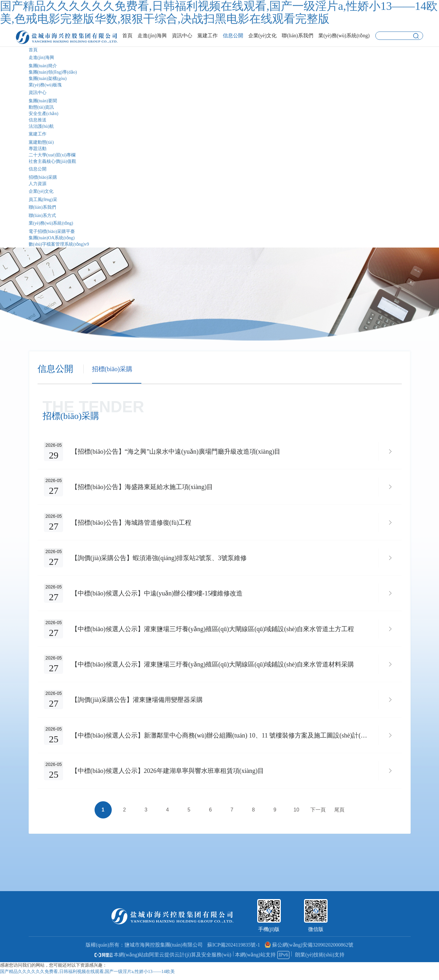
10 (296, 815)
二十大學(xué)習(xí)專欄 (52, 155)
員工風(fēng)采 (43, 200)
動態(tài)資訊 (41, 107)
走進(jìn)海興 (41, 58)
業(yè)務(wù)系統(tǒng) (51, 223)
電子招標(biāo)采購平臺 (52, 231)
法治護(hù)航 (41, 126)
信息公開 (38, 169)
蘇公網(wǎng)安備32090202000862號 (309, 950)
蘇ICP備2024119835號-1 (234, 950)
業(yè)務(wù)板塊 (45, 85)
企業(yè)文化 (41, 191)
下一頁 (318, 815)
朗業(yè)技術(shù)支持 (320, 960)
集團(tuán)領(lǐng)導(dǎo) (53, 72)
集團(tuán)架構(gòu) (48, 79)
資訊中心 (38, 93)
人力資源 (38, 184)
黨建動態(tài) (41, 142)
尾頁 (339, 815)
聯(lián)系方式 (42, 216)
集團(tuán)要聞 (43, 101)
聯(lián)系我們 (42, 207)
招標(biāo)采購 (43, 177)
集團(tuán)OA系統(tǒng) (52, 238)
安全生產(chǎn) (44, 114)
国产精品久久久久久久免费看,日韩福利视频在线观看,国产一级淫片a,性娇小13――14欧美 (87, 977)
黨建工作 (38, 134)
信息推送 (38, 120)
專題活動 (38, 149)
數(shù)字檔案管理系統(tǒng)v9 (59, 244)
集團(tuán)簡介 (43, 66)
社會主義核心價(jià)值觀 (52, 161)
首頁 (33, 50)
